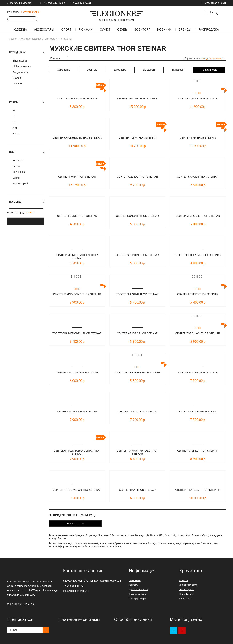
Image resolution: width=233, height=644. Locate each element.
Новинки (164, 30)
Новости (183, 580)
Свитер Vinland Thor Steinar (198, 412)
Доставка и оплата (138, 590)
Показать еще (209, 70)
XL (14, 122)
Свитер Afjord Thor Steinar (138, 333)
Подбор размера (137, 599)
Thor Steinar (20, 61)
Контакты (134, 585)
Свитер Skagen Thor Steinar (198, 177)
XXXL (16, 133)
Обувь (122, 30)
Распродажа (209, 30)
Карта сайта (185, 599)
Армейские (64, 70)
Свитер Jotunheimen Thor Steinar (77, 139)
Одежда (21, 30)
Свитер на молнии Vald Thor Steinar (137, 452)
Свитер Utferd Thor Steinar (198, 294)
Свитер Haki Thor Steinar (137, 490)
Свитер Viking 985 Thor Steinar (198, 216)
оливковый (19, 172)
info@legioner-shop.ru (76, 591)
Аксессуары (44, 30)
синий (16, 178)
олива (16, 166)
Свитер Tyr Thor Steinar (198, 138)
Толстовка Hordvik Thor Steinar (198, 257)
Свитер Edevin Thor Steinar (137, 99)
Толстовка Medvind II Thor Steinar (77, 335)
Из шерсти (149, 70)
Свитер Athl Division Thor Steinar (77, 492)
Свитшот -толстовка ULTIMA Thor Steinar (77, 452)
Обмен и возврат (137, 594)
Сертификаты (186, 594)
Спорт (66, 30)
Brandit (16, 78)
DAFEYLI (18, 84)
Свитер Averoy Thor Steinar (137, 177)
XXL (15, 128)
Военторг (142, 30)
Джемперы (120, 70)
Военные (92, 70)
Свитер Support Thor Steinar (137, 255)
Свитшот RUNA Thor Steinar (77, 99)
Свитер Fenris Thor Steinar (77, 216)
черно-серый (20, 183)
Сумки (105, 30)
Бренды (185, 30)
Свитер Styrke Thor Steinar (198, 451)
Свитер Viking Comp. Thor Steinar (77, 296)
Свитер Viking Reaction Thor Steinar (77, 257)
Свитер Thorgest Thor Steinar (198, 490)
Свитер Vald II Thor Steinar (198, 373)
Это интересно (187, 590)
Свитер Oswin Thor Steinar (198, 99)
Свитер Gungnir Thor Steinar (137, 216)
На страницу (72, 515)
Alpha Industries (21, 66)
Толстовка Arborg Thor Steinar (137, 374)
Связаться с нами (215, 3)
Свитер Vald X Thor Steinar (77, 412)
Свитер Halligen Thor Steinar (77, 373)
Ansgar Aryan (20, 72)
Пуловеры (178, 70)
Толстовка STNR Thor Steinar (137, 294)
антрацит (18, 160)
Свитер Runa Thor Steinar (137, 138)
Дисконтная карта (188, 585)
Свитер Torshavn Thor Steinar (198, 333)
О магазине (135, 580)
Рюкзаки (86, 30)
